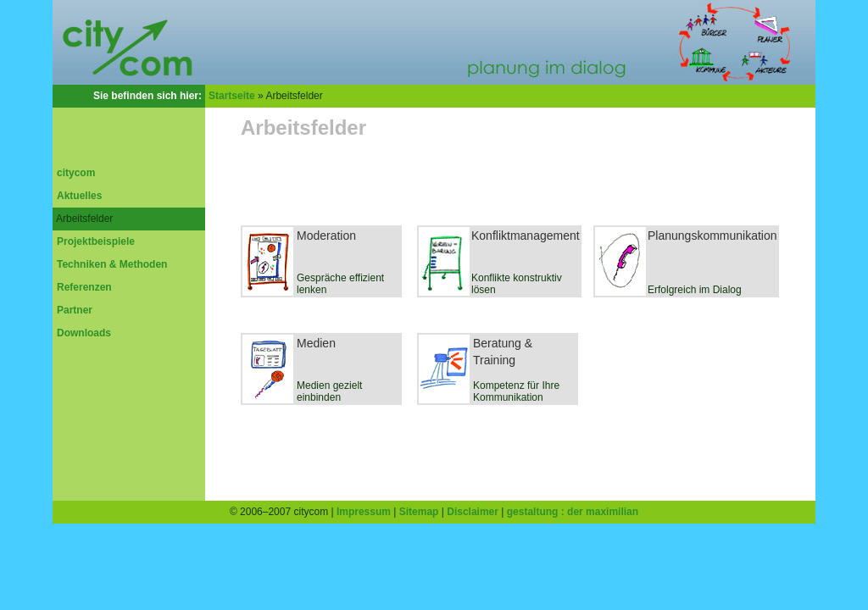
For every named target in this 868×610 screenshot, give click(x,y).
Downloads (84, 333)
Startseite (232, 96)
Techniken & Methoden (112, 264)
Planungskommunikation (712, 236)
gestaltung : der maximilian (573, 512)
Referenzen (84, 287)
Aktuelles (79, 196)
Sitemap (419, 512)
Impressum (364, 512)
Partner (75, 310)
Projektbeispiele (96, 241)
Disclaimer (473, 512)
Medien (316, 343)
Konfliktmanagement (526, 236)
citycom (76, 173)
